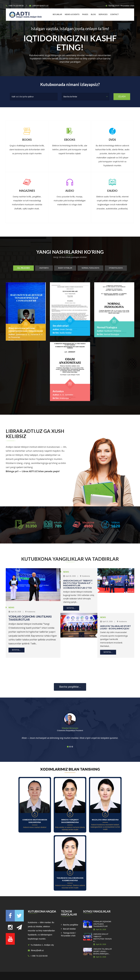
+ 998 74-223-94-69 (39, 956)
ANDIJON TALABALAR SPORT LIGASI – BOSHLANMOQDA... (103, 951)
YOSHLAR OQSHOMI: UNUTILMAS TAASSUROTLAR (30, 618)
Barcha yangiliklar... (70, 687)
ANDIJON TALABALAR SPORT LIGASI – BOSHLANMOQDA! (115, 627)
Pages (85, 14)
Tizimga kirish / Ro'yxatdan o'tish (120, 6)
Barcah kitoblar (69, 929)
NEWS (11, 608)
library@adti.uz (39, 6)
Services (103, 14)
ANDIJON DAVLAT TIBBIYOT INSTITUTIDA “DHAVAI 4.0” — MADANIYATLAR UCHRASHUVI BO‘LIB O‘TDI (78, 584)
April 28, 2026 (15, 612)
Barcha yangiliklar (71, 925)
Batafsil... (16, 650)
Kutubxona (30, 612)
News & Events (72, 14)
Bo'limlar (57, 14)
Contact (114, 14)
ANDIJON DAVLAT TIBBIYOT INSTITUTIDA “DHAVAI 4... (103, 938)
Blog (93, 14)
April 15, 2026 (106, 622)
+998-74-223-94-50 (15, 6)
